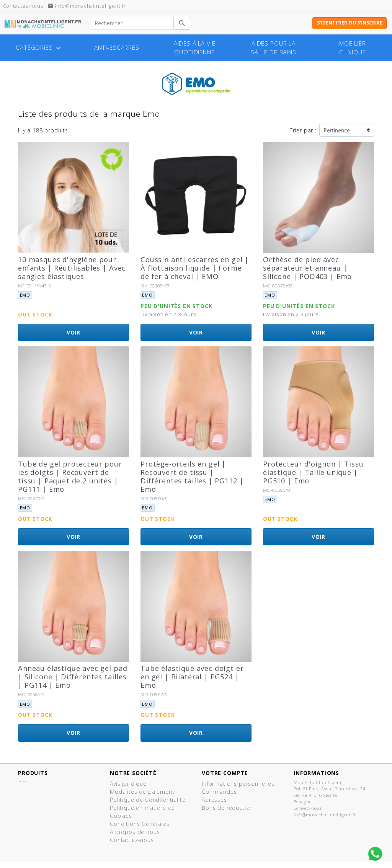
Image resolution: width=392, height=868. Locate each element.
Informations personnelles (238, 784)
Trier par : (303, 130)
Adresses (214, 800)
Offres (26, 784)
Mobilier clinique (353, 48)
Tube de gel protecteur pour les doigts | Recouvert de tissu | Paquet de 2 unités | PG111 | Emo (70, 476)
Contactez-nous (132, 840)
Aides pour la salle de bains (274, 48)
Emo (25, 295)
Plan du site (126, 848)
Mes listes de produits (233, 816)
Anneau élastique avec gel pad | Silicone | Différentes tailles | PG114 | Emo (73, 677)
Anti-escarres (117, 48)
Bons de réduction (227, 808)
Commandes (219, 792)
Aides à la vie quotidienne (195, 48)
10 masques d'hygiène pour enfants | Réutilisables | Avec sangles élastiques (72, 268)
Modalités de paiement (142, 792)
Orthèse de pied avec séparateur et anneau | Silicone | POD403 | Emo (307, 268)
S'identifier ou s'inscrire (350, 23)
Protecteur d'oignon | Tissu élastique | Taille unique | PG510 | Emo (313, 472)
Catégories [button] (39, 48)
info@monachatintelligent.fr (87, 6)
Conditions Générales (140, 824)
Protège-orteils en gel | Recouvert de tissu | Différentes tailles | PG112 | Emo (192, 476)
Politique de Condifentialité (148, 800)
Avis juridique (128, 784)
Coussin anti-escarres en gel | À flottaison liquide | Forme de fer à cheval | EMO (195, 268)
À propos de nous (135, 832)
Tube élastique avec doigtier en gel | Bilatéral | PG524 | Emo (192, 677)
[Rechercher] (132, 23)
